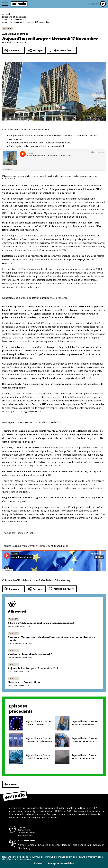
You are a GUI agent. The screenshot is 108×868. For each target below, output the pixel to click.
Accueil (6, 14)
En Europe (8, 28)
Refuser (39, 863)
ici (67, 546)
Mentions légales (25, 835)
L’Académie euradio (27, 833)
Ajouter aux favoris (62, 50)
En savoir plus (24, 859)
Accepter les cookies (61, 863)
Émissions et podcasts (14, 17)
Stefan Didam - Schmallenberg (55, 580)
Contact (21, 827)
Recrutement (24, 830)
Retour (11, 784)
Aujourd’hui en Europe (13, 20)
